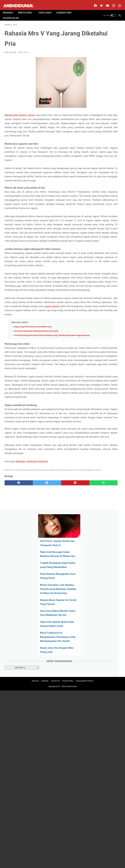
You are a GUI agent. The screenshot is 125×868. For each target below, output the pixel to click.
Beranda (10, 9)
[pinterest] (53, 594)
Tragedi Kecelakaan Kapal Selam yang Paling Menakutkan (103, 77)
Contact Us (55, 621)
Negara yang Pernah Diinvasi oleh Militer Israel (33, 386)
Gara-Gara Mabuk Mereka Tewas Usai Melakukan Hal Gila (103, 141)
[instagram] (112, 3)
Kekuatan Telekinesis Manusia (32, 568)
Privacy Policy (68, 621)
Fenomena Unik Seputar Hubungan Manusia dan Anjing (36, 390)
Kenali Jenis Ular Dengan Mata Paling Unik (104, 195)
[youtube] (106, 3)
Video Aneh (47, 9)
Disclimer (45, 621)
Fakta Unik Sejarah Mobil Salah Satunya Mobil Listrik (104, 157)
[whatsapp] (72, 594)
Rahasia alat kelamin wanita (20, 113)
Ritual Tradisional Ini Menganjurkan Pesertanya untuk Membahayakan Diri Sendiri (104, 175)
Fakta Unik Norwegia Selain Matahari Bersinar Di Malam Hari (105, 62)
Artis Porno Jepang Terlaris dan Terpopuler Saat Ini (105, 47)
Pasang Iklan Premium (85, 621)
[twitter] (99, 3)
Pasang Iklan (12, 14)
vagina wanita (49, 361)
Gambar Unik (66, 9)
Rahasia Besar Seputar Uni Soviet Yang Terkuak (105, 126)
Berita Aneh (27, 9)
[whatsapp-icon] (118, 3)
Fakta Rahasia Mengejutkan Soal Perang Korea (103, 92)
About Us (35, 621)
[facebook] (93, 3)
